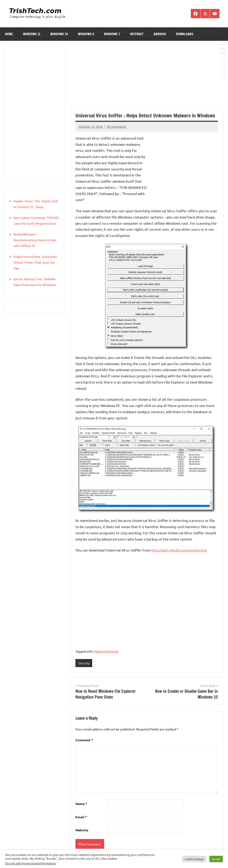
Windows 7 (112, 34)
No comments (116, 126)
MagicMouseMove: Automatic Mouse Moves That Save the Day (35, 262)
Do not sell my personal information (30, 863)
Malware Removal (106, 651)
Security (84, 663)
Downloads (185, 34)
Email (81, 817)
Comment (84, 740)
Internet (137, 34)
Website (82, 830)
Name (81, 804)
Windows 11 (32, 34)
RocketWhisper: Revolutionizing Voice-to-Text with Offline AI (35, 240)
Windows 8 (86, 34)
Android (160, 34)
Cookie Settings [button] (194, 859)
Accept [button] (216, 859)
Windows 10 (59, 34)
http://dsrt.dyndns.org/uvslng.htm (179, 550)
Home (9, 34)
